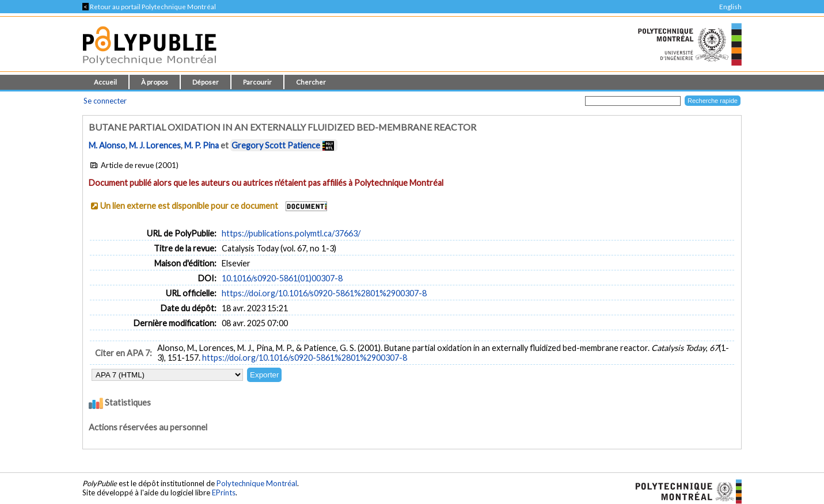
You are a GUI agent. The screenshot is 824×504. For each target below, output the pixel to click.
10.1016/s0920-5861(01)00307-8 (282, 278)
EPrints (224, 492)
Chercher (311, 82)
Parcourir (257, 82)
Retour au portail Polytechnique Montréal (149, 7)
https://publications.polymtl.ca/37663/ (291, 233)
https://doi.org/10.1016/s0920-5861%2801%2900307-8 (324, 293)
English (730, 7)
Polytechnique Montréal (257, 483)
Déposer (206, 82)
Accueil (105, 82)
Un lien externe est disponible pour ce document (189, 206)
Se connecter (105, 101)
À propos (155, 82)
